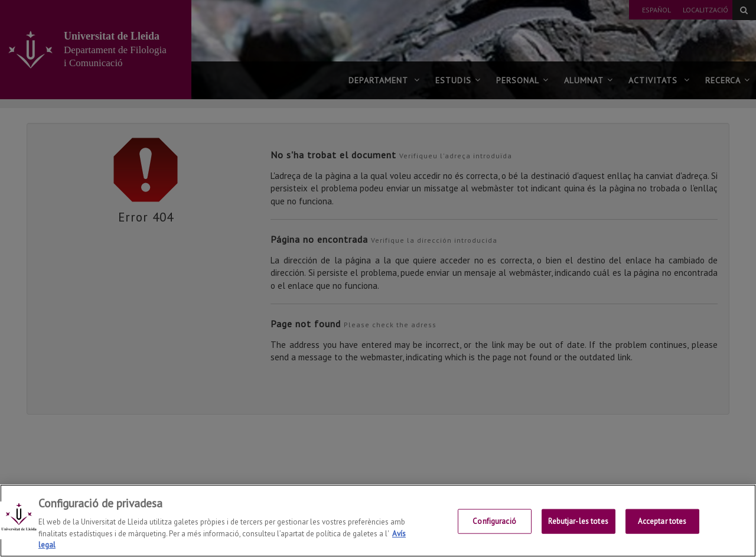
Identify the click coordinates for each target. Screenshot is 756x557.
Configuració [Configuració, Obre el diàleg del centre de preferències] (494, 521)
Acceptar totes (662, 521)
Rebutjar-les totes (578, 521)
